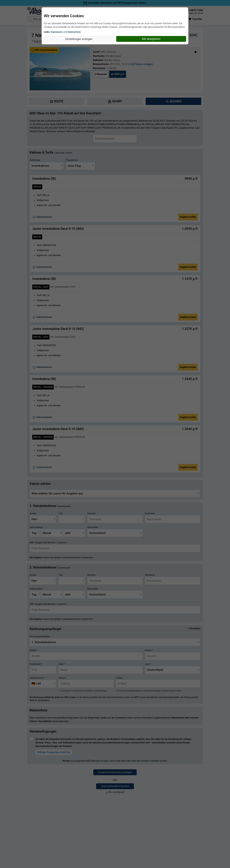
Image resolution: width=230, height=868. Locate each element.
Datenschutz (74, 32)
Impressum (57, 32)
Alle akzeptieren (151, 39)
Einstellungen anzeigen (79, 39)
